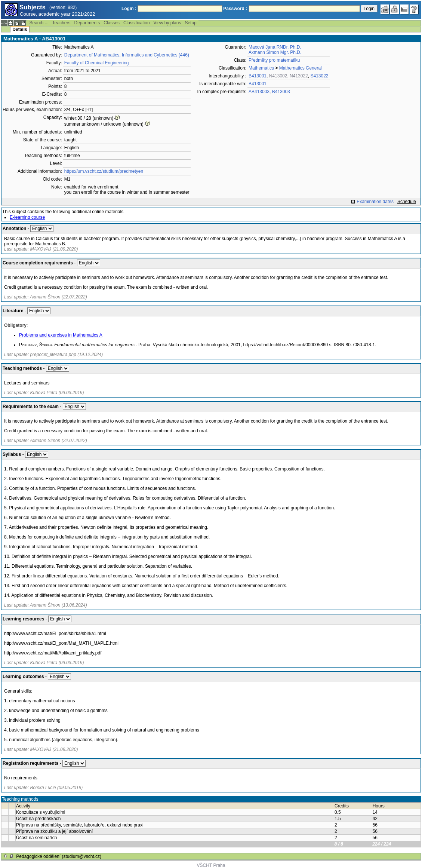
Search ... (39, 23)
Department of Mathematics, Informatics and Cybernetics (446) (127, 55)
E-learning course (27, 217)
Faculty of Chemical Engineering (97, 63)
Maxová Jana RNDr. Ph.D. (275, 47)
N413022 (299, 76)
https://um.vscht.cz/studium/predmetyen (104, 171)
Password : (235, 9)
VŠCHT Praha (211, 865)
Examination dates (375, 202)
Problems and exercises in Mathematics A (61, 335)
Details (20, 30)
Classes (112, 23)
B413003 (281, 92)
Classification (137, 23)
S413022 (319, 76)
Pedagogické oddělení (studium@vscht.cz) (59, 856)
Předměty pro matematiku (274, 60)
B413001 (258, 76)
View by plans (167, 23)
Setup (190, 23)
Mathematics (261, 68)
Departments (87, 23)
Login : (129, 9)
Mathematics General (301, 68)
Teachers (61, 23)
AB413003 (259, 92)
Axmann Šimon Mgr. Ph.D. (275, 52)
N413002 (278, 76)
